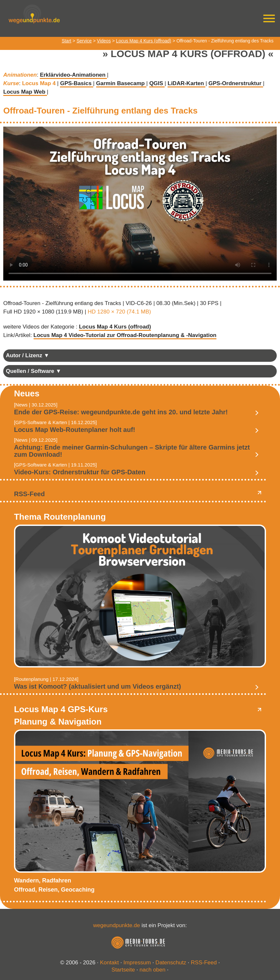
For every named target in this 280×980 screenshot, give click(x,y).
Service (84, 41)
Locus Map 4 (40, 83)
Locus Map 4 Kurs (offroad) (144, 41)
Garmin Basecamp (121, 83)
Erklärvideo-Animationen (73, 75)
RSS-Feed (29, 494)
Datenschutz (171, 963)
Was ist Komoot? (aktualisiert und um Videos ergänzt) (97, 686)
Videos (104, 41)
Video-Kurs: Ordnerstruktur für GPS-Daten (80, 472)
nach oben (152, 970)
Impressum (137, 963)
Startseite (123, 970)
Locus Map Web (25, 92)
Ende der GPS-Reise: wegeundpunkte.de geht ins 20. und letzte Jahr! (121, 412)
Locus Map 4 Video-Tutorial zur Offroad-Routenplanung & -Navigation (125, 335)
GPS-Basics (76, 83)
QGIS (157, 83)
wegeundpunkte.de (117, 925)
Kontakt (110, 963)
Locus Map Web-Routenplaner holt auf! (75, 430)
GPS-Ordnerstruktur (236, 83)
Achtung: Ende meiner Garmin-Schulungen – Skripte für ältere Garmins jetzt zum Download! (132, 451)
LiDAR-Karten (186, 83)
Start (66, 41)
